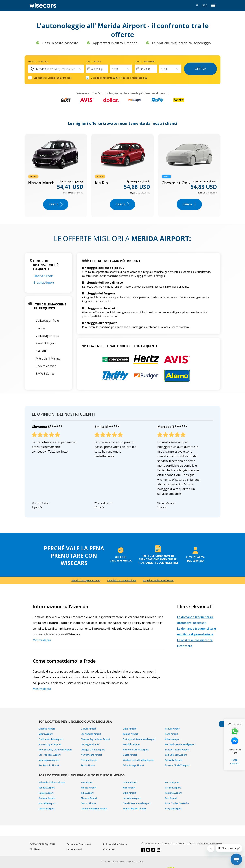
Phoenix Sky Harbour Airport (96, 739)
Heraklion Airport (132, 798)
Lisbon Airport (130, 782)
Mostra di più (42, 640)
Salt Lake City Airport (176, 755)
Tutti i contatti (235, 762)
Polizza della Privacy (115, 844)
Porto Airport (172, 782)
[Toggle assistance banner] (222, 724)
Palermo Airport (173, 793)
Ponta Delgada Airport (134, 809)
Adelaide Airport (47, 798)
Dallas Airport (130, 755)
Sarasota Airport (174, 760)
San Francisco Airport (50, 755)
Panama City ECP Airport (177, 765)
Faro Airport (87, 782)
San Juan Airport (173, 809)
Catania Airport (173, 788)
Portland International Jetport (180, 744)
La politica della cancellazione (158, 580)
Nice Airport (129, 788)
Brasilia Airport (44, 283)
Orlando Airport (47, 729)
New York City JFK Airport (136, 750)
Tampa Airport (130, 734)
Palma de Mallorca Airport (52, 782)
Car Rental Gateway (211, 843)
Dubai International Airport (137, 803)
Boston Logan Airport (50, 744)
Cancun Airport (88, 803)
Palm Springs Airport (134, 765)
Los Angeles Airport (91, 734)
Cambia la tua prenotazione (122, 580)
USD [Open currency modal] (205, 5)
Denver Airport (88, 729)
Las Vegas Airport (90, 744)
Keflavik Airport (47, 788)
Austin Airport (88, 765)
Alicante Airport (89, 798)
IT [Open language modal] (197, 5)
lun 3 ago (145, 69)
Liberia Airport (43, 276)
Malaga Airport (89, 788)
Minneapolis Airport (49, 760)
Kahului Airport (173, 729)
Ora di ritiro (93, 61)
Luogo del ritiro (38, 61)
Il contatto (185, 646)
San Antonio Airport (49, 765)
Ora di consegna (145, 61)
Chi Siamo (35, 849)
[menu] (213, 5)
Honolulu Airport (131, 744)
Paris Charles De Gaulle (177, 803)
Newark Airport (89, 760)
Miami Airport (46, 734)
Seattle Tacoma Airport (177, 750)
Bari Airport (171, 798)
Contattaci (109, 849)
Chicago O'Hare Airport (93, 750)
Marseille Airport (47, 803)
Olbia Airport (130, 793)
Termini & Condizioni (79, 844)
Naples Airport (46, 793)
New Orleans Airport (91, 755)
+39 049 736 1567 (235, 751)
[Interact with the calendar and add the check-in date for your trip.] (97, 69)
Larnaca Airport (47, 809)
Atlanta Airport (173, 739)
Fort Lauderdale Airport (51, 739)
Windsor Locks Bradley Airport (138, 760)
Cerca (200, 69)
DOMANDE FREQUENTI (42, 844)
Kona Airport (172, 734)
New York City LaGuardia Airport (55, 750)
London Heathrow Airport (94, 809)
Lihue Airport (130, 729)
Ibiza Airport (87, 793)
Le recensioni (74, 849)
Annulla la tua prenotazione (86, 580)
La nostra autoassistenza (195, 640)
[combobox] (113, 69)
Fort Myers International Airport (139, 739)
